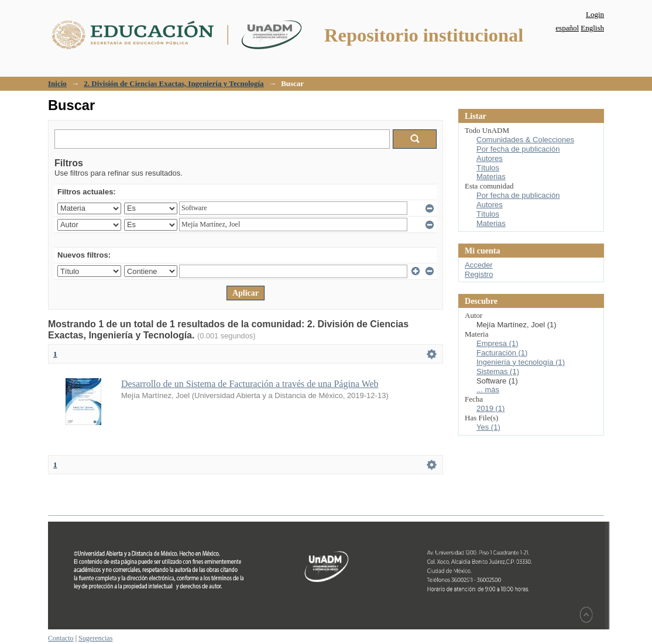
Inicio (57, 83)
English (592, 28)
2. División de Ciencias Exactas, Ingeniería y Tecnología (174, 83)
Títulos (488, 168)
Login (595, 14)
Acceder (479, 265)
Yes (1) (488, 427)
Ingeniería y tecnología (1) (521, 362)
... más (488, 390)
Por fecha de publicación (518, 149)
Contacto (61, 638)
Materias (491, 177)
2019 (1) (490, 408)
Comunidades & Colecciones (525, 140)
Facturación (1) (502, 353)
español (567, 28)
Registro (479, 274)
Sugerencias (95, 638)
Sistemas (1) (498, 371)
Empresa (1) (497, 343)
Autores (490, 158)
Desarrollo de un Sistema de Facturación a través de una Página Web (250, 384)
